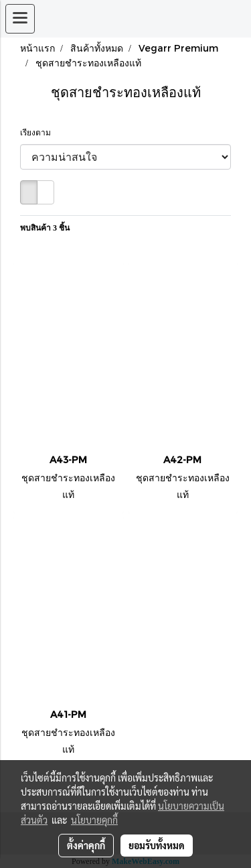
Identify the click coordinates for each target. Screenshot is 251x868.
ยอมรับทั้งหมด (157, 845)
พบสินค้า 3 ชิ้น (45, 228)
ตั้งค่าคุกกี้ (86, 845)
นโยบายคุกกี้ (94, 820)
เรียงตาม (38, 133)
